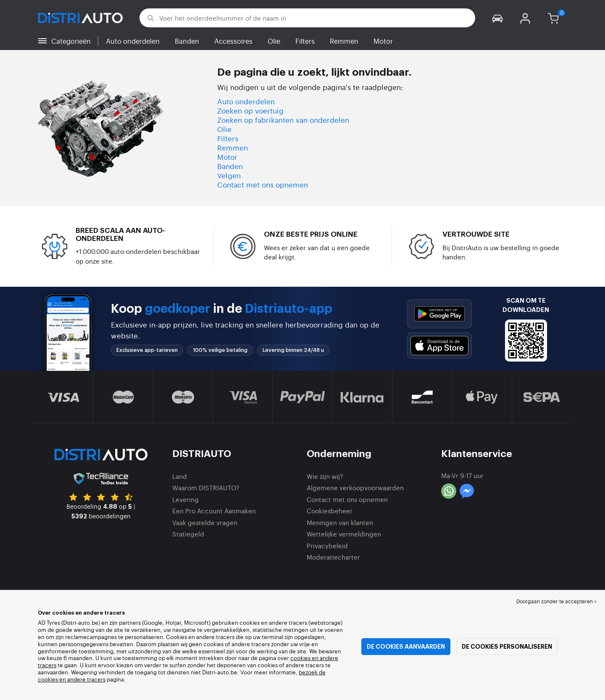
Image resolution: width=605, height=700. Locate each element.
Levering (185, 499)
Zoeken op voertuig (250, 110)
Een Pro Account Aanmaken (214, 511)
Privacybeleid (327, 545)
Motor (383, 41)
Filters (305, 41)
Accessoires (233, 41)
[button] (497, 18)
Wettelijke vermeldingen (344, 534)
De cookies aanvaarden (406, 647)
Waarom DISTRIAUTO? (206, 487)
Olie (274, 41)
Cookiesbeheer (330, 511)
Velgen (229, 175)
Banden (187, 41)
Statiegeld (188, 534)
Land (180, 476)
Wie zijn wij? (325, 476)
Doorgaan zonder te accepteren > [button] (556, 601)
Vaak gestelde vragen (205, 522)
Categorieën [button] (71, 41)
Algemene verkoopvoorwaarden (355, 487)
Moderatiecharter (333, 557)
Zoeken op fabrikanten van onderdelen (283, 120)
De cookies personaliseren (507, 647)
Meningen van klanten (340, 522)
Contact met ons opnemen (263, 184)
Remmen (344, 41)
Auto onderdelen (133, 41)
